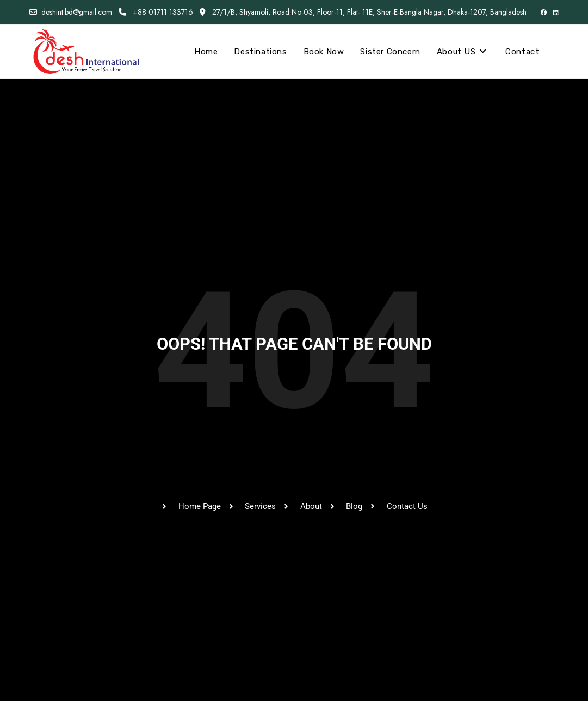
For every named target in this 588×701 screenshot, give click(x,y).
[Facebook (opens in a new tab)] (544, 13)
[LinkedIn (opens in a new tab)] (554, 13)
